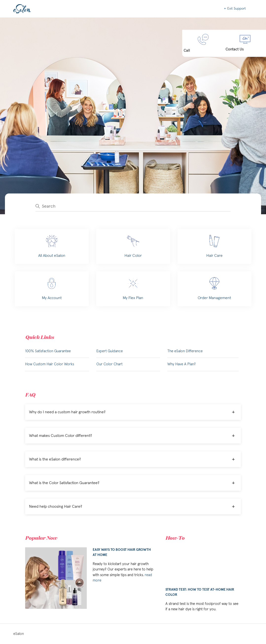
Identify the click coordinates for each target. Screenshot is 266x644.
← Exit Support (235, 9)
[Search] (133, 206)
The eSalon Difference (185, 351)
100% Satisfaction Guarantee (48, 351)
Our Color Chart (109, 364)
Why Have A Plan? (182, 364)
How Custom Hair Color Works (50, 364)
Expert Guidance (110, 351)
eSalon (19, 634)
